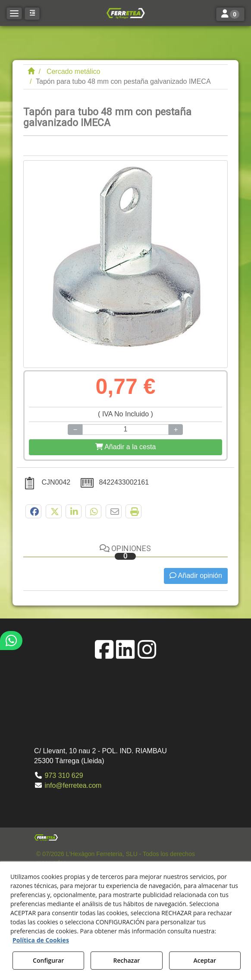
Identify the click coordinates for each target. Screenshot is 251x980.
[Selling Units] (125, 430)
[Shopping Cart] (125, 447)
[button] (125, 13)
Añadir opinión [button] (196, 576)
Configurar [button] (48, 960)
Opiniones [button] (125, 552)
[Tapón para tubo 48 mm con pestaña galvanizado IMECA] (125, 264)
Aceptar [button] (205, 960)
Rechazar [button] (127, 960)
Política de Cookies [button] (41, 940)
